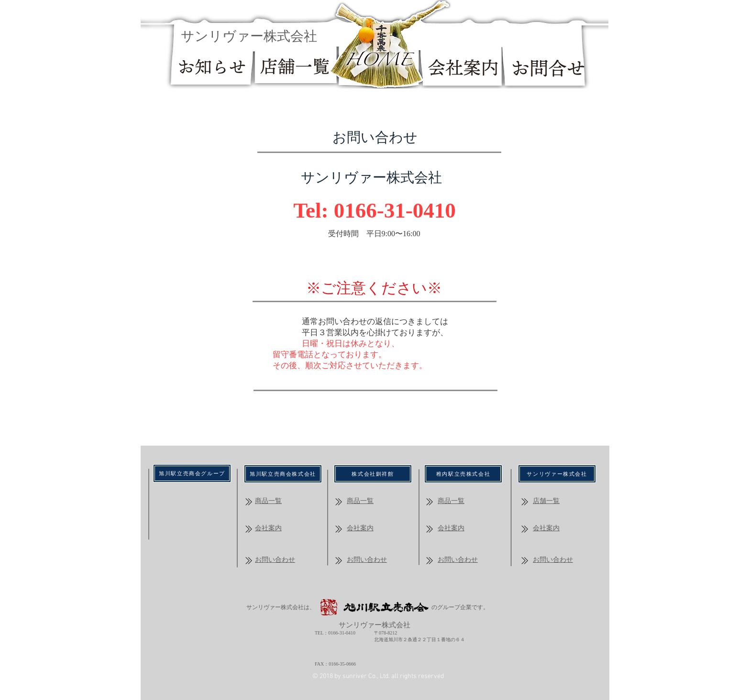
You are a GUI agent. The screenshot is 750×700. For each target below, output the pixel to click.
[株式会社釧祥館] (373, 474)
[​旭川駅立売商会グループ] (192, 473)
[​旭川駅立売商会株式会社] (283, 474)
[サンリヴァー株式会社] (557, 474)
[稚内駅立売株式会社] (463, 474)
